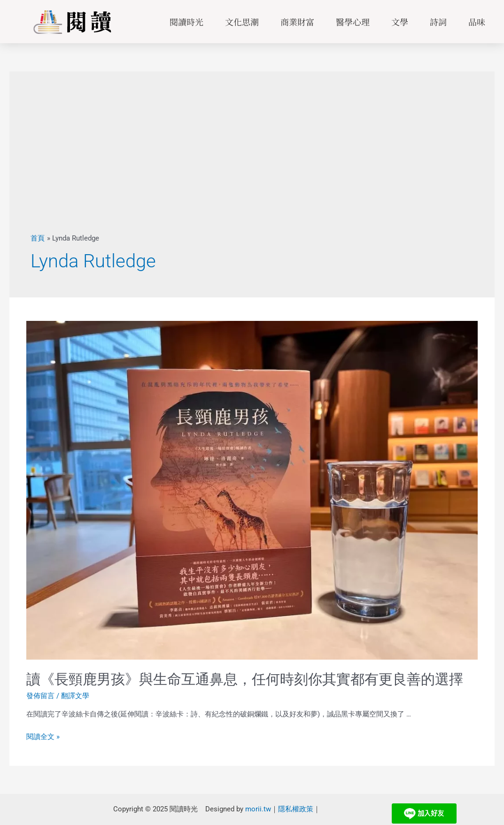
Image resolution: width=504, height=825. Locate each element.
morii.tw (258, 809)
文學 (400, 22)
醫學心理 (353, 22)
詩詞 (438, 22)
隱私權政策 (296, 809)
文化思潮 (242, 22)
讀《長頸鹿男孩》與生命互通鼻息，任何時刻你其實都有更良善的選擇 (245, 679)
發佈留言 (40, 696)
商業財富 (297, 22)
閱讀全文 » (43, 737)
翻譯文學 (75, 696)
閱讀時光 (186, 22)
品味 (477, 22)
